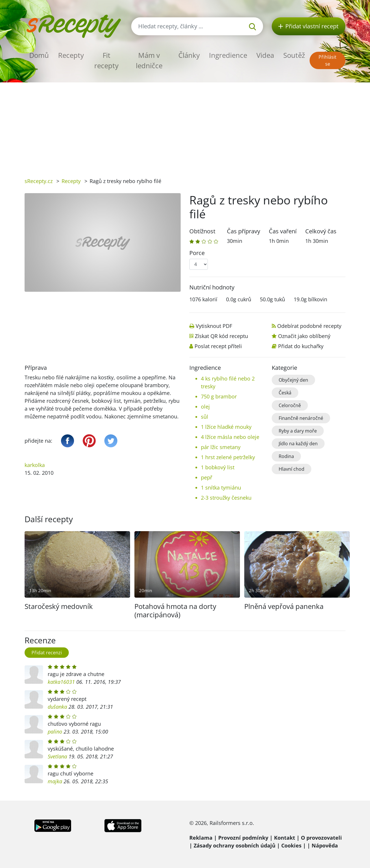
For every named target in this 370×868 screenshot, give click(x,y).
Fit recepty (106, 60)
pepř (207, 477)
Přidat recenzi (47, 653)
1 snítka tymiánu (221, 487)
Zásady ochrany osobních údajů (235, 845)
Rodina (286, 456)
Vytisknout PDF (214, 326)
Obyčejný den (293, 380)
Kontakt (285, 838)
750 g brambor (219, 396)
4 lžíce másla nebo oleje (230, 437)
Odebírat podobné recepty (309, 326)
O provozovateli (321, 838)
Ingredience (228, 55)
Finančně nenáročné (301, 418)
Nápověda (325, 845)
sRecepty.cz (39, 181)
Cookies (291, 845)
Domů (39, 55)
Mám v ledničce (149, 60)
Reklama (201, 838)
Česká (285, 393)
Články (189, 55)
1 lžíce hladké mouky (226, 427)
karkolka (35, 465)
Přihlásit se (328, 60)
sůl (205, 417)
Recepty (71, 55)
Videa (265, 55)
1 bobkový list (218, 467)
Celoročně (290, 405)
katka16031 (61, 682)
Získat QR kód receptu (221, 336)
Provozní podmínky (243, 838)
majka (55, 781)
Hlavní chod (292, 469)
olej (205, 407)
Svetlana (57, 756)
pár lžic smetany (221, 447)
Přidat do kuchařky (301, 346)
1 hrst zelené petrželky (228, 457)
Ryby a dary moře (298, 431)
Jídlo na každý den (298, 444)
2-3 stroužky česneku (226, 498)
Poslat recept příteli (218, 346)
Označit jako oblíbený (304, 336)
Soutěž (294, 55)
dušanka (57, 707)
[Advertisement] (185, 126)
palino (55, 732)
